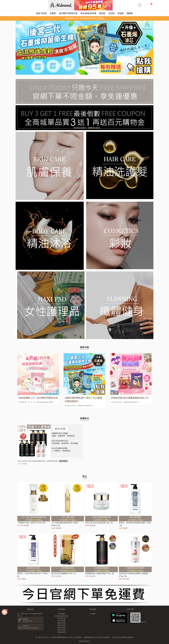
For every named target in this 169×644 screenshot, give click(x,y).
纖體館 (130, 13)
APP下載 (130, 609)
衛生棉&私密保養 (88, 13)
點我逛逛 (100, 18)
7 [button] (93, 74)
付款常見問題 (62, 621)
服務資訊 (30, 609)
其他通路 (93, 614)
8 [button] (97, 74)
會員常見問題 (62, 618)
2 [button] (76, 74)
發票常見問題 (62, 625)
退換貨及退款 (62, 628)
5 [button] (86, 74)
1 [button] (72, 74)
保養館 (53, 13)
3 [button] (79, 74)
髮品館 (102, 13)
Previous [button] (18, 48)
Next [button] (151, 48)
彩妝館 (121, 13)
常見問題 (62, 609)
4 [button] (83, 74)
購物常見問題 (62, 623)
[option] (84, 48)
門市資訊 (93, 609)
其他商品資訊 (62, 632)
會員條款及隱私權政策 (62, 616)
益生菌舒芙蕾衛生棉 (68, 13)
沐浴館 (111, 13)
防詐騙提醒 (62, 614)
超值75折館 (41, 13)
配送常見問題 (62, 630)
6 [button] (90, 74)
